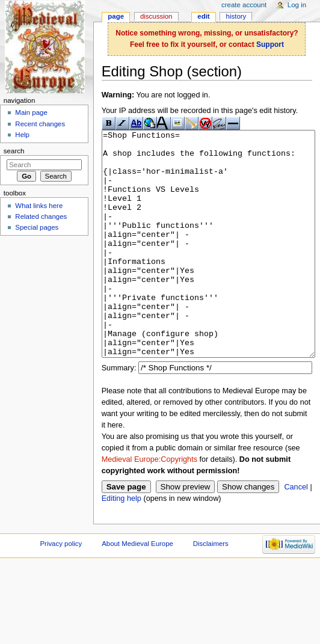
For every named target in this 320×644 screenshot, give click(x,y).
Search (14, 151)
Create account (244, 5)
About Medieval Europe (137, 589)
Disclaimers (211, 589)
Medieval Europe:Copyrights (149, 504)
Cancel (296, 532)
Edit (203, 16)
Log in (297, 5)
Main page (31, 112)
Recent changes (40, 124)
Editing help (122, 544)
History (236, 16)
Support (270, 44)
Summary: (119, 413)
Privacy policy (61, 589)
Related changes (41, 216)
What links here (39, 206)
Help (22, 135)
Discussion (156, 16)
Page (116, 16)
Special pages (37, 227)
